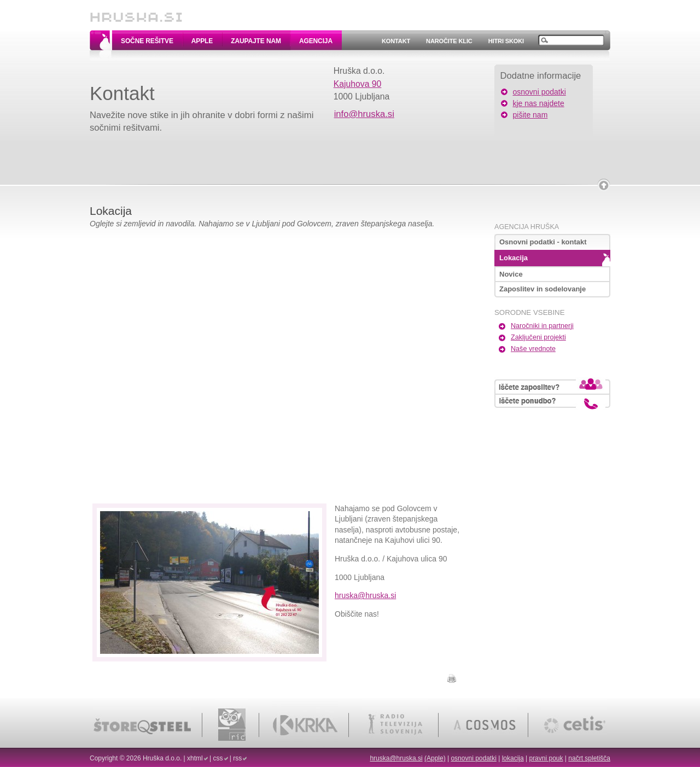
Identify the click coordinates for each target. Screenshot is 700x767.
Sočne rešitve (147, 41)
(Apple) (435, 758)
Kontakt (396, 41)
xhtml (195, 758)
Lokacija (514, 258)
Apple (202, 41)
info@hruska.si (364, 114)
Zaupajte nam (256, 41)
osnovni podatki (539, 92)
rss (237, 758)
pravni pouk (546, 758)
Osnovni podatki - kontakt (543, 242)
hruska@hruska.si (365, 595)
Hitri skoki (506, 41)
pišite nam (530, 115)
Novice (511, 274)
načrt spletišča (589, 758)
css (218, 758)
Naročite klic (449, 41)
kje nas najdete (539, 103)
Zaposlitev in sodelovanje (542, 289)
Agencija (316, 41)
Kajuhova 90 (358, 84)
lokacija (513, 758)
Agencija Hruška (527, 227)
